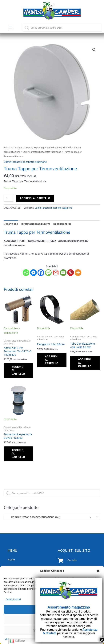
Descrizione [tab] (11, 224)
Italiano (17, 641)
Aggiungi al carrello (35, 198)
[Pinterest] (71, 273)
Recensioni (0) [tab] (62, 224)
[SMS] (48, 273)
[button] (98, 571)
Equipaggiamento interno (47, 148)
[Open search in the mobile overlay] (62, 28)
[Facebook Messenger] (33, 273)
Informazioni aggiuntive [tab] (36, 224)
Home (7, 148)
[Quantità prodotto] (9, 198)
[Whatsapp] (26, 273)
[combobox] (52, 517)
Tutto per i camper (22, 148)
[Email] (63, 273)
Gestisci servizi (13, 599)
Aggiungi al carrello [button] (18, 370)
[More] (78, 273)
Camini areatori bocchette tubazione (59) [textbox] (49, 517)
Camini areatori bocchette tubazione (42, 152)
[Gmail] (56, 273)
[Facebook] (41, 273)
